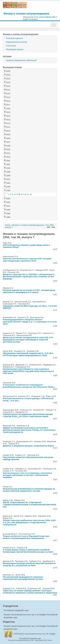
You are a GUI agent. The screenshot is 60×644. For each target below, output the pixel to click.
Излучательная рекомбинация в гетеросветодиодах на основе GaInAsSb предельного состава (29, 490)
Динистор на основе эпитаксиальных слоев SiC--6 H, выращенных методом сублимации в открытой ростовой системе (28, 340)
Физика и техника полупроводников (26, 14)
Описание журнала (14, 38)
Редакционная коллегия (16, 42)
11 (28, 194)
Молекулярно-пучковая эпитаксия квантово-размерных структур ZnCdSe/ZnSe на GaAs (29, 564)
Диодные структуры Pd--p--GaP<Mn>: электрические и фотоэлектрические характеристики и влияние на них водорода (29, 277)
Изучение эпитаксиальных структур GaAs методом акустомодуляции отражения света (27, 260)
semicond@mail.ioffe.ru (48, 17)
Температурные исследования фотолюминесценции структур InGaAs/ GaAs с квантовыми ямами (28, 415)
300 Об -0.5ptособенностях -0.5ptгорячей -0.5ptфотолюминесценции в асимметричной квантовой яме (29, 505)
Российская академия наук (16, 610)
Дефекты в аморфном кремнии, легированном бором (28, 446)
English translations (30, 19)
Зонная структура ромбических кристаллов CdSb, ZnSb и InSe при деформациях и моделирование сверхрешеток (29, 522)
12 (31, 194)
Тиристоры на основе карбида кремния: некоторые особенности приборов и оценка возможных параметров (30, 592)
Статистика (11, 46)
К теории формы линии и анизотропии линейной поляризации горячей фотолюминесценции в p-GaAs (28, 551)
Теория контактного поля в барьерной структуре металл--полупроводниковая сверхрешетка (26, 537)
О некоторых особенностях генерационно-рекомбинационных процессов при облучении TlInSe (29, 386)
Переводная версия (15, 49)
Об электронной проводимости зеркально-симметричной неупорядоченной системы (23, 578)
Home (8, 225)
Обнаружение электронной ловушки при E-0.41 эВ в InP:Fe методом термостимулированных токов (28, 354)
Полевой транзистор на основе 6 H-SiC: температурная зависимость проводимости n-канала (29, 291)
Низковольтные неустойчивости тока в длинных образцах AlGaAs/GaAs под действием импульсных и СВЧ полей (28, 371)
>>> (53, 227)
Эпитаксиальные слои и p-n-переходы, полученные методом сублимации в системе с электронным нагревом (27, 475)
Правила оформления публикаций (21, 60)
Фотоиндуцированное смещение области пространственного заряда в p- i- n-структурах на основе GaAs (30, 322)
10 (25, 194)
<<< (48, 227)
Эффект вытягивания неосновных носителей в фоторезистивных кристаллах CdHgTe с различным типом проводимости (29, 430)
